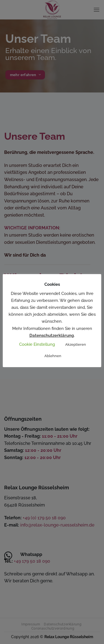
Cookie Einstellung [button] (37, 344)
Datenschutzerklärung (52, 335)
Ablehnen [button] (53, 356)
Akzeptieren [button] (76, 344)
